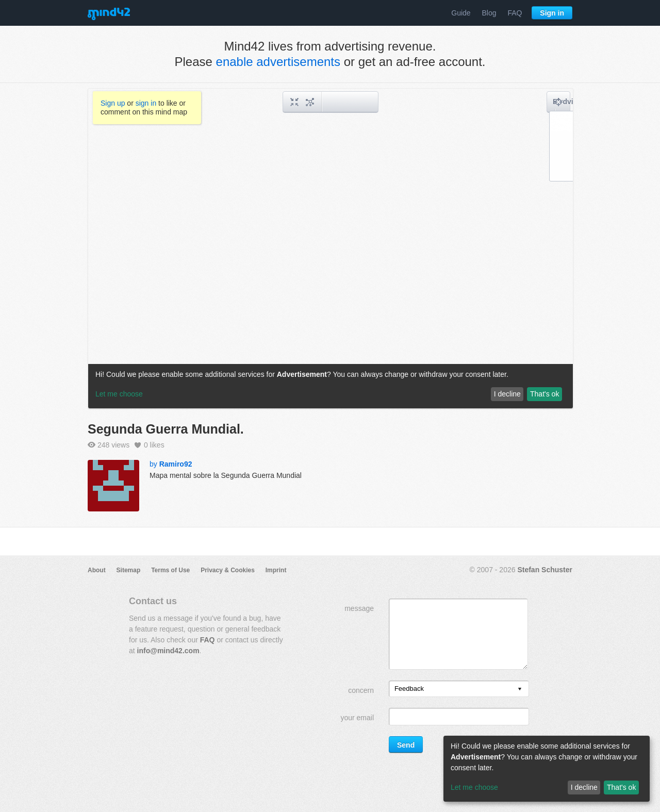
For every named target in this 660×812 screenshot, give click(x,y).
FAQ (515, 13)
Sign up (113, 103)
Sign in (552, 13)
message (359, 608)
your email (357, 718)
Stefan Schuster (545, 570)
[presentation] (520, 690)
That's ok (621, 787)
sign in (146, 103)
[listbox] (459, 689)
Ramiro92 (176, 464)
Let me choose (474, 787)
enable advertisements (278, 62)
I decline (584, 787)
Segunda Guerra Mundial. (166, 429)
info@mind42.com (168, 651)
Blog (489, 13)
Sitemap (129, 570)
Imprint (276, 570)
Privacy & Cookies (228, 570)
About (97, 570)
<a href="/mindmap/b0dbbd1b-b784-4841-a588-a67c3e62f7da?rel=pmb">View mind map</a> (331, 248)
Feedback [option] (409, 689)
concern (361, 690)
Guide (461, 13)
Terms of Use (170, 570)
